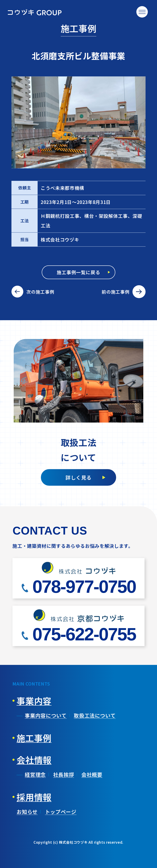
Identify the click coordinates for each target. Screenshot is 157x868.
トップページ (61, 812)
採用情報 (34, 797)
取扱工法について (95, 715)
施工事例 (34, 738)
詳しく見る (78, 477)
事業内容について (46, 715)
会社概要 (92, 774)
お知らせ (27, 812)
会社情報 (34, 760)
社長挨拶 (64, 774)
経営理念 (35, 774)
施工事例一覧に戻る (79, 272)
